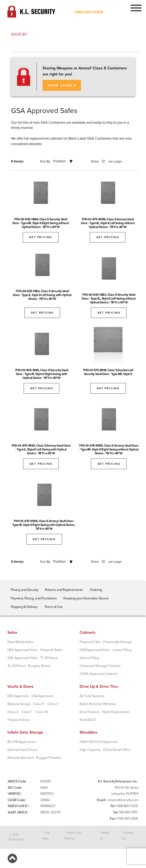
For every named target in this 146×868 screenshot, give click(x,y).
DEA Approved (18, 696)
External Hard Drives (22, 750)
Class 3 (53, 704)
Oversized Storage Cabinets (100, 666)
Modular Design (19, 704)
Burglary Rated (39, 666)
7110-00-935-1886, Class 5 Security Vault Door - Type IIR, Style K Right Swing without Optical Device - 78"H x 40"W (41, 223)
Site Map (46, 836)
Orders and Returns (73, 836)
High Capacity (90, 750)
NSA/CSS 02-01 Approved (98, 742)
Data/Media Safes (21, 642)
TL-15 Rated (49, 658)
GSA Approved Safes (23, 658)
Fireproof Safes (51, 650)
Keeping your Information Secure (86, 598)
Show (95, 161)
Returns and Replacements (64, 590)
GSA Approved (42, 696)
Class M (42, 712)
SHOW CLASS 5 (62, 85)
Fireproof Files (90, 642)
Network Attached (21, 758)
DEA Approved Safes (23, 650)
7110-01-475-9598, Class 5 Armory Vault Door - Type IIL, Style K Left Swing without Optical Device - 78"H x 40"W (108, 223)
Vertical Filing (89, 658)
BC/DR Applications (22, 742)
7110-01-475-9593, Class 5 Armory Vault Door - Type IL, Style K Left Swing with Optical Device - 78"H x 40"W (41, 449)
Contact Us (128, 836)
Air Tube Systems (92, 696)
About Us (104, 836)
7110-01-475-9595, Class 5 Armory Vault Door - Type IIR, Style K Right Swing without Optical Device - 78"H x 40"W (109, 449)
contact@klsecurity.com (122, 800)
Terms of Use (54, 607)
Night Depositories (116, 712)
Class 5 (39, 704)
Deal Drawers (90, 712)
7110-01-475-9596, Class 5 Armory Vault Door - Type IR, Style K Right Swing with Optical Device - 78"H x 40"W (44, 525)
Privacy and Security (24, 590)
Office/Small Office (117, 750)
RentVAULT (88, 720)
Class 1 (26, 712)
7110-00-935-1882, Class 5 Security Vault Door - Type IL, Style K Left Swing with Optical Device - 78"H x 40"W (42, 295)
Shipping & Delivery (24, 607)
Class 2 (13, 712)
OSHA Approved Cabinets (99, 674)
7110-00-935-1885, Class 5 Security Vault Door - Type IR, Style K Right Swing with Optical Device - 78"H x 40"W (42, 374)
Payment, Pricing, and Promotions (34, 598)
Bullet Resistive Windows (98, 704)
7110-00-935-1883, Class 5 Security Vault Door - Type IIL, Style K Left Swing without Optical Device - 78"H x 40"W (109, 298)
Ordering (96, 590)
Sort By (45, 161)
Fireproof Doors (19, 720)
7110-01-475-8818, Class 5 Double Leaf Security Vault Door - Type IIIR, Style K (108, 372)
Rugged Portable (48, 758)
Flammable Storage (117, 642)
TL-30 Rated (16, 666)
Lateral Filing (122, 650)
